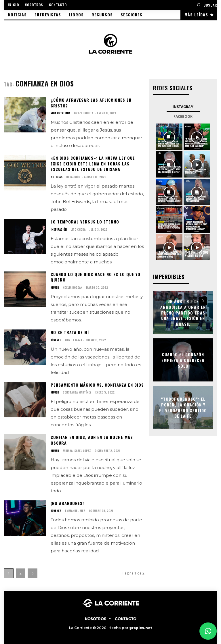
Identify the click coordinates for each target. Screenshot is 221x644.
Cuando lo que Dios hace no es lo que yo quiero (96, 277)
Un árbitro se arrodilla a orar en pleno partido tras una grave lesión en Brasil (183, 312)
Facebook (183, 116)
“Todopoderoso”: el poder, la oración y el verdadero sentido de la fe (183, 407)
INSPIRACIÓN (59, 229)
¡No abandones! (67, 503)
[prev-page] (193, 301)
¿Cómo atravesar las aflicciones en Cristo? (91, 103)
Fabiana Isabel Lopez (77, 450)
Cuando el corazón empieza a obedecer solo (183, 360)
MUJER (55, 288)
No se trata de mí (70, 332)
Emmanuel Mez (75, 511)
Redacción (73, 177)
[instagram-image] (169, 137)
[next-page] (33, 573)
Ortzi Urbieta (84, 113)
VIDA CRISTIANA (60, 113)
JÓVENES (56, 340)
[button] (207, 5)
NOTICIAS (57, 177)
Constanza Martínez (77, 392)
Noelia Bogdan (73, 287)
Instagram (183, 107)
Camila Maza (74, 340)
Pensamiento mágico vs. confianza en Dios (97, 384)
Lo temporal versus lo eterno (85, 222)
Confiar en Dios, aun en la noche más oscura (92, 440)
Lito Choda (78, 229)
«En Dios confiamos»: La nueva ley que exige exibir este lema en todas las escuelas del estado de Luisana (93, 163)
